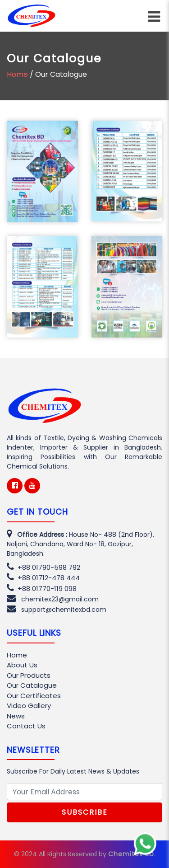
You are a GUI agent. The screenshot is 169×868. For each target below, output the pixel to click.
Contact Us (26, 726)
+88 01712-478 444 (43, 578)
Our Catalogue (32, 685)
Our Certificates (34, 696)
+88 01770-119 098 (42, 589)
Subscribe (85, 812)
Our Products (29, 675)
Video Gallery (29, 706)
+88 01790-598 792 (43, 567)
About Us (22, 665)
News (16, 716)
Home (17, 74)
